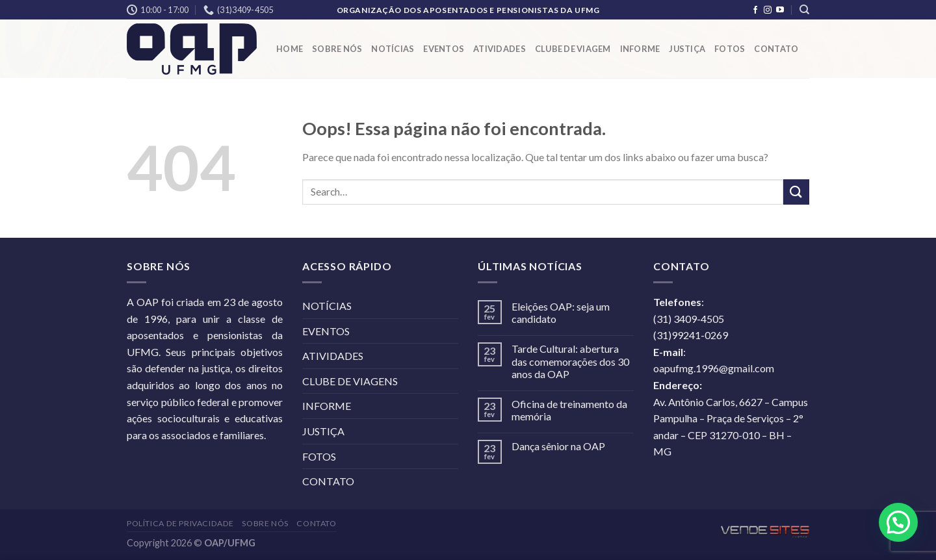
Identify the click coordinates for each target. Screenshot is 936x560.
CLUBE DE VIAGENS (350, 381)
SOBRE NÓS (337, 49)
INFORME (640, 49)
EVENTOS (444, 49)
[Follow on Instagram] (768, 10)
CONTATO (776, 49)
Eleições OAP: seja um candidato (561, 312)
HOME (290, 49)
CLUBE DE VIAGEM (573, 49)
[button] (898, 522)
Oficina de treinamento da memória (569, 410)
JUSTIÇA (687, 49)
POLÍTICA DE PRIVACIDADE (180, 523)
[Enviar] (796, 192)
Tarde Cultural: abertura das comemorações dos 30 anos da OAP (570, 361)
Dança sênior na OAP (558, 446)
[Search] (804, 10)
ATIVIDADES (500, 49)
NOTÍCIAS (393, 49)
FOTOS (730, 49)
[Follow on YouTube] (780, 10)
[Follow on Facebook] (755, 10)
